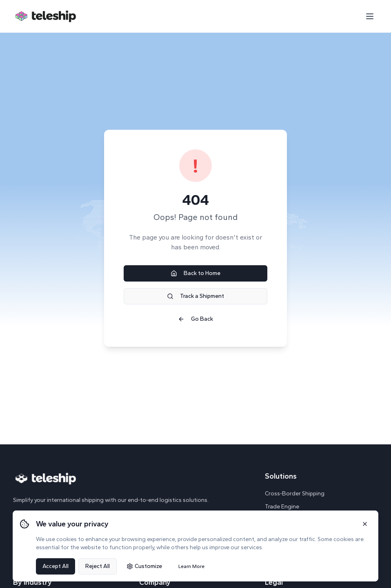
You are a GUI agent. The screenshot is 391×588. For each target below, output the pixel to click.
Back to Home (195, 273)
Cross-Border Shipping (295, 494)
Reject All (98, 566)
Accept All (56, 566)
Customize (144, 566)
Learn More (191, 566)
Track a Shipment (195, 296)
